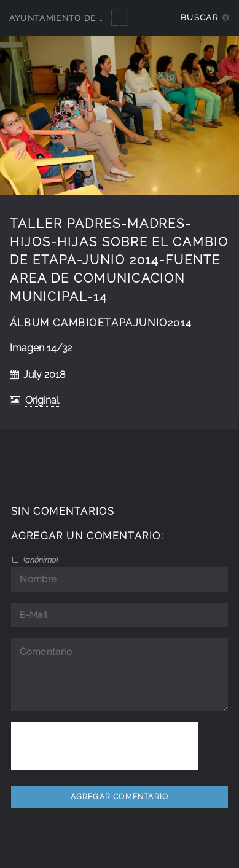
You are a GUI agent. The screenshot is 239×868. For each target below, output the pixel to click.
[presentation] (104, 746)
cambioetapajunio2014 (123, 323)
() (40, 560)
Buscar (199, 18)
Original (42, 400)
